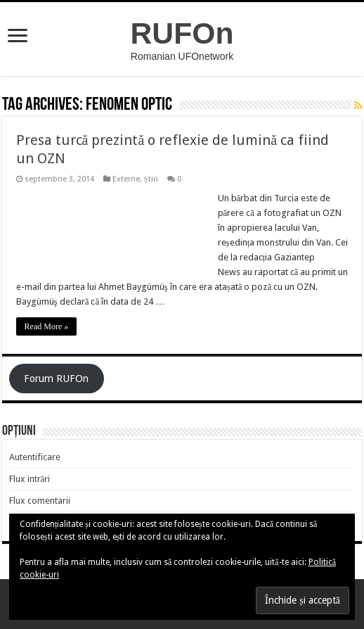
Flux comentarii (40, 501)
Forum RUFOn (56, 379)
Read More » (47, 326)
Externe (126, 179)
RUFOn (182, 33)
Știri (151, 179)
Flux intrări (30, 479)
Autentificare (35, 457)
